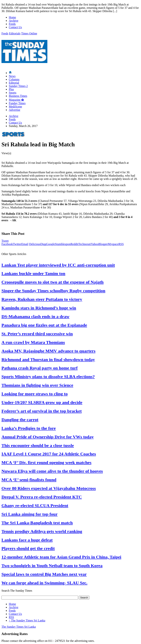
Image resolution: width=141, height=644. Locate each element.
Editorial (14, 83)
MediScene (15, 107)
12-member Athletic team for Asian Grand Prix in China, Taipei (61, 557)
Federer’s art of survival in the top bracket (42, 411)
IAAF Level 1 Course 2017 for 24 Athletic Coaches (49, 454)
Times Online (29, 33)
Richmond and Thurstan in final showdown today (48, 360)
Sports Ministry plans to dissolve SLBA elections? (48, 377)
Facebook (7, 244)
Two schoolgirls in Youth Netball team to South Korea (52, 566)
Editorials (15, 33)
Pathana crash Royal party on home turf (40, 368)
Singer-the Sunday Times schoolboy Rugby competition (53, 291)
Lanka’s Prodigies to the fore (29, 428)
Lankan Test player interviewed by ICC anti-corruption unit (58, 265)
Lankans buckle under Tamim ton (33, 273)
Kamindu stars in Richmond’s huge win (39, 308)
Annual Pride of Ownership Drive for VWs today (48, 437)
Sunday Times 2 (18, 86)
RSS (121, 244)
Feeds (12, 24)
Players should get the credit (28, 548)
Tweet (5, 241)
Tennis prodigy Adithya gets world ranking (42, 531)
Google (51, 244)
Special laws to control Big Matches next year (44, 574)
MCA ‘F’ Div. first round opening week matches (46, 462)
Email (25, 244)
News (12, 76)
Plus (11, 89)
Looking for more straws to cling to (35, 394)
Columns (14, 79)
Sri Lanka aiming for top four (30, 514)
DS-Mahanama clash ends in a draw (35, 317)
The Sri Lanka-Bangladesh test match (37, 523)
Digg (43, 244)
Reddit (74, 244)
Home (12, 17)
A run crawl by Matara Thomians (33, 342)
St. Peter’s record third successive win (37, 334)
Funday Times (17, 103)
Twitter (17, 244)
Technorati (85, 244)
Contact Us (15, 27)
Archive (14, 21)
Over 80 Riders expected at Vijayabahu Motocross (49, 488)
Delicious (35, 244)
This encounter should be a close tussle (38, 445)
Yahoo (95, 244)
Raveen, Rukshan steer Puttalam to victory (42, 299)
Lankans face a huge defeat (27, 540)
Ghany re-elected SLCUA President (35, 506)
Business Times (18, 96)
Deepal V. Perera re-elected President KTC (42, 497)
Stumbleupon (63, 244)
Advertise (15, 110)
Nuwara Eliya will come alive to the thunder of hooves (52, 471)
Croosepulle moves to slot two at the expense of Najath (53, 282)
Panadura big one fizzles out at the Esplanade (44, 325)
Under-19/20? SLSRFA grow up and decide (42, 402)
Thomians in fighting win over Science (37, 385)
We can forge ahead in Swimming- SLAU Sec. (44, 583)
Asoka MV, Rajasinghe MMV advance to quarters (48, 351)
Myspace (113, 244)
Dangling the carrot (20, 420)
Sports (13, 93)
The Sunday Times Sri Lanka (27, 620)
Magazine (16, 100)
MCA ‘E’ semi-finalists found (29, 480)
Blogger (103, 244)
